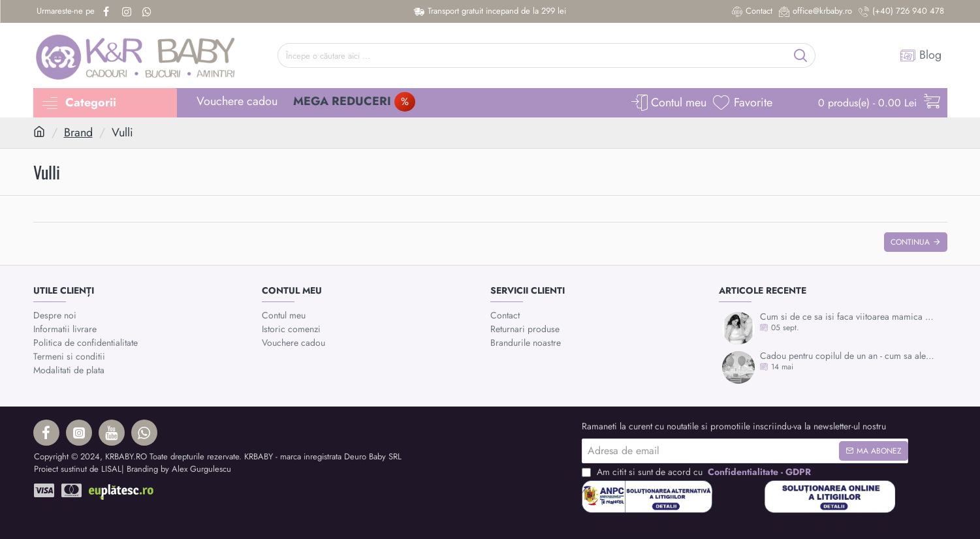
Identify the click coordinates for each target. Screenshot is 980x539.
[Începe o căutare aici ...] (801, 55)
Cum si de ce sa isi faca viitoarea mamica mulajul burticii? (849, 317)
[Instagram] (128, 12)
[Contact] (752, 11)
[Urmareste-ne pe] (66, 11)
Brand (78, 132)
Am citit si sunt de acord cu (698, 472)
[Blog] (921, 55)
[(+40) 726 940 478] (901, 11)
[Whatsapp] (149, 12)
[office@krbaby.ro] (815, 11)
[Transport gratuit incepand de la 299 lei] (490, 11)
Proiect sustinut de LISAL (78, 469)
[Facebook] (108, 12)
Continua (910, 242)
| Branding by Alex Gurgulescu (176, 469)
